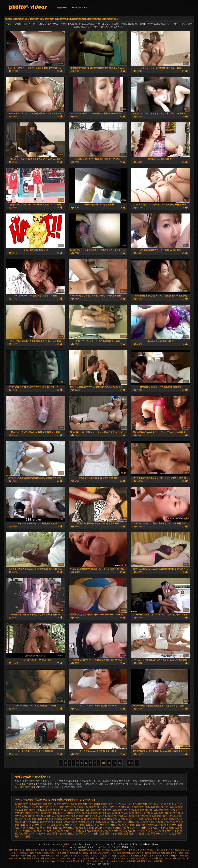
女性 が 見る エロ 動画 (49, 819)
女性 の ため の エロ (39, 853)
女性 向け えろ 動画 (84, 828)
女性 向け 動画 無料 (92, 831)
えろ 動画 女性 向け (142, 804)
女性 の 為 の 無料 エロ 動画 (100, 825)
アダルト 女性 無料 (40, 858)
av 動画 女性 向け (24, 804)
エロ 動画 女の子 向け (30, 810)
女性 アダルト (57, 856)
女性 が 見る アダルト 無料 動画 (121, 861)
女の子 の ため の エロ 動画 (149, 813)
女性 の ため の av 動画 (99, 819)
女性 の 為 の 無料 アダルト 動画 (68, 825)
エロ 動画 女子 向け (53, 810)
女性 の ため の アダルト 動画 (128, 819)
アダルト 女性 (90, 856)
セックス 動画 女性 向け (44, 813)
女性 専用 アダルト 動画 (60, 834)
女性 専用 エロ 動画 (134, 834)
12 (114, 763)
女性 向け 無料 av (112, 831)
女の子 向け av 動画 (73, 816)
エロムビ (92, 850)
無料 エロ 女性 (33, 850)
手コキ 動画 (174, 850)
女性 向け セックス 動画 (68, 831)
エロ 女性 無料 (88, 858)
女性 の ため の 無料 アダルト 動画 (82, 822)
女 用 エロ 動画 (126, 813)
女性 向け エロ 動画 (78, 853)
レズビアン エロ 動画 (19, 853)
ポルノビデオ (155, 856)
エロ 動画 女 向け (160, 807)
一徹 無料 (92, 853)
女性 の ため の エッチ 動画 (159, 819)
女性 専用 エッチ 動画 (111, 834)
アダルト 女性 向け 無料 (113, 807)
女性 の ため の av (49, 850)
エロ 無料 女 (101, 858)
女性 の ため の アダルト (54, 861)
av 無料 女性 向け (63, 804)
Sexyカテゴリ (78, 8)
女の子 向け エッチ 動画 (97, 816)
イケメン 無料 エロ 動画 (173, 856)
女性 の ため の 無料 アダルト (47, 822)
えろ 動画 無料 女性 (122, 853)
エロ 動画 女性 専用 (123, 810)
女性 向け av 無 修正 (146, 825)
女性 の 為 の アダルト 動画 (149, 822)
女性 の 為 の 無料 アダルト (35, 825)
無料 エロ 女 (162, 850)
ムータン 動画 (65, 813)
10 (103, 763)
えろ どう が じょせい (120, 804)
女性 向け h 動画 (43, 828)
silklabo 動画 (100, 804)
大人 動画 (121, 856)
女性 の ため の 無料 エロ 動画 (117, 822)
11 (109, 763)
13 (120, 763)
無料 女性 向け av (105, 850)
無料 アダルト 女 (17, 850)
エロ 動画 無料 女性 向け (138, 858)
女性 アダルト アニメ (74, 856)
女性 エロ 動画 (109, 856)
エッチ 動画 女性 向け (138, 807)
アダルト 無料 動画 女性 (137, 856)
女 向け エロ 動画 (108, 813)
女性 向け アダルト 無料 (134, 828)
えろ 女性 (63, 850)
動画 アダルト (138, 853)
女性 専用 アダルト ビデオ (32, 834)
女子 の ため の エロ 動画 (148, 816)
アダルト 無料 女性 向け (17, 6)
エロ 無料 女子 (121, 850)
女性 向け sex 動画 (62, 828)
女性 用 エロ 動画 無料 (155, 853)
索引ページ (62, 8)
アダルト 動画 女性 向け (62, 807)
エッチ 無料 (26, 856)
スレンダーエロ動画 (117, 858)
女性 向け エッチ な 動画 (160, 828)
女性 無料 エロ (179, 858)
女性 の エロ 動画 (58, 858)
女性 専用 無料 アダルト (158, 834)
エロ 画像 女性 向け (164, 810)
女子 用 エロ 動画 (28, 819)
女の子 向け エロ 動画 (122, 816)
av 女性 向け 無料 (43, 804)
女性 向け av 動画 (125, 825)
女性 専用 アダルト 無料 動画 (149, 861)
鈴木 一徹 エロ (73, 858)
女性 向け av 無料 (167, 825)
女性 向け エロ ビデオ (43, 831)
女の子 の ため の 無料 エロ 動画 (45, 816)
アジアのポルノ (105, 853)
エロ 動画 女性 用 (143, 810)
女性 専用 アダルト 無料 (86, 834)
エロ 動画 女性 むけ (74, 810)
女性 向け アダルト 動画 (107, 828)
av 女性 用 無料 (73, 861)
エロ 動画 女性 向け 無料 (99, 810)
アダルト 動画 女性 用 (88, 807)
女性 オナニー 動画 (175, 853)
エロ (100, 856)
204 (130, 763)
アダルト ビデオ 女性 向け (35, 807)
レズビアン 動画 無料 (78, 850)
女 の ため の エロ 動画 (85, 813)
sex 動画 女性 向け (83, 804)
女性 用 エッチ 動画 (41, 856)
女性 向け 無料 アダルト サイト (139, 831)
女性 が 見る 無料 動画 (74, 819)
